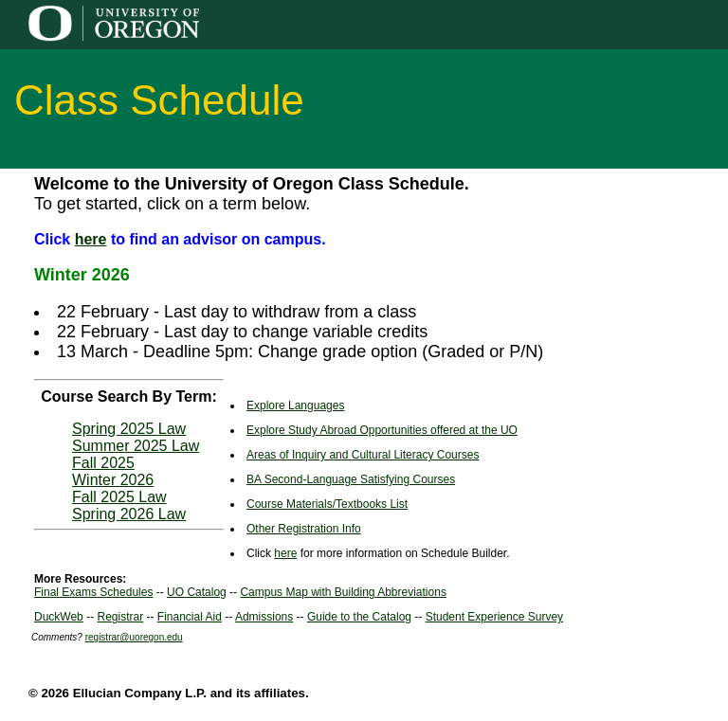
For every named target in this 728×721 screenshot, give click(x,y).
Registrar (120, 617)
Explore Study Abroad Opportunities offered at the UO (382, 430)
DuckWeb (59, 617)
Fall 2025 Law (119, 497)
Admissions (264, 617)
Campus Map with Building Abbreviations (343, 592)
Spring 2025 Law (129, 429)
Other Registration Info (304, 529)
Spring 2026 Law (129, 514)
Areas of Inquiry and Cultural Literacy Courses (363, 455)
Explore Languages (295, 406)
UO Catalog (197, 592)
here (91, 239)
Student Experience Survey (494, 617)
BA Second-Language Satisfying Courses (351, 479)
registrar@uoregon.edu (134, 637)
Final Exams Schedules (93, 592)
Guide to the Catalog (359, 617)
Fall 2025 (103, 463)
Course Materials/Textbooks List (327, 504)
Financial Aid (190, 617)
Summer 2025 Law (136, 446)
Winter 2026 (113, 480)
